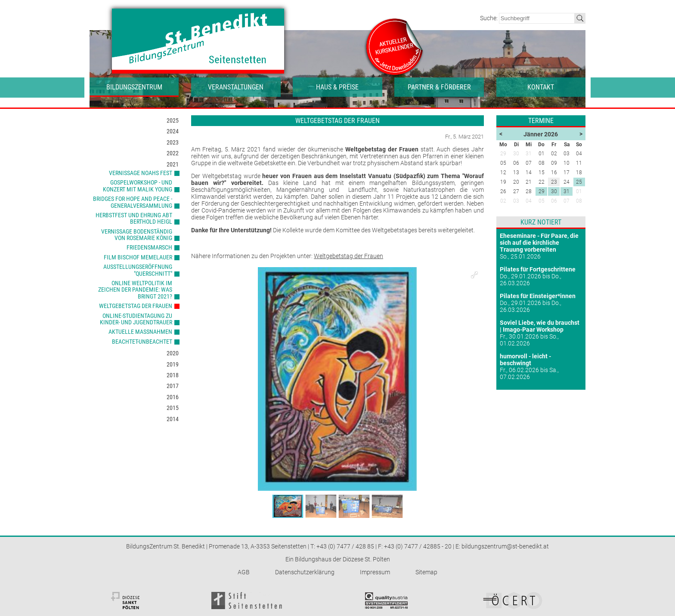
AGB (244, 572)
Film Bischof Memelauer (138, 257)
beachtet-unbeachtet (142, 342)
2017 (173, 386)
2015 (173, 408)
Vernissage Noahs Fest (141, 173)
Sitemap (426, 572)
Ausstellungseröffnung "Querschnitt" (138, 270)
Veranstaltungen (236, 87)
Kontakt (541, 87)
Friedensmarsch (149, 247)
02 (503, 201)
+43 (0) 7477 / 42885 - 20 (418, 546)
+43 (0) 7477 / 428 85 (345, 546)
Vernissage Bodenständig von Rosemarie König (137, 235)
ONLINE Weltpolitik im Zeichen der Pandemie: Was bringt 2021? (135, 290)
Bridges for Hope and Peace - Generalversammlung (133, 202)
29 (542, 191)
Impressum (375, 572)
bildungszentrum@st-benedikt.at (505, 546)
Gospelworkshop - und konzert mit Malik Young (138, 186)
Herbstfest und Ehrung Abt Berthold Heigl (134, 218)
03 (516, 201)
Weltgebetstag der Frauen (136, 306)
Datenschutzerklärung (305, 572)
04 (529, 201)
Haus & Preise (337, 87)
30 (554, 191)
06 (554, 201)
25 (579, 182)
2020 (173, 353)
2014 (173, 419)
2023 (173, 142)
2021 (173, 164)
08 (579, 201)
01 (579, 191)
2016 (173, 397)
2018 (173, 375)
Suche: (489, 18)
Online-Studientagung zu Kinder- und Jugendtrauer (136, 319)
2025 (173, 120)
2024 (173, 131)
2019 (173, 364)
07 (567, 201)
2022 (173, 153)
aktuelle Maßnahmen (140, 332)
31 (567, 191)
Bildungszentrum (134, 87)
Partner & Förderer (439, 87)
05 (542, 201)
